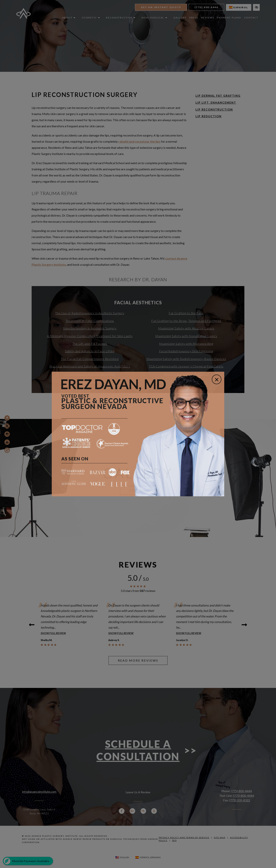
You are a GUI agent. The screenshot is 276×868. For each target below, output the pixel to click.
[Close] (217, 379)
